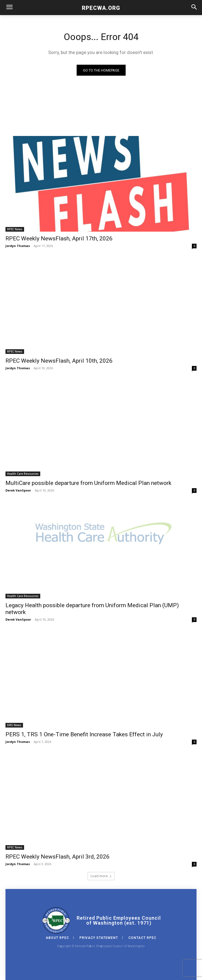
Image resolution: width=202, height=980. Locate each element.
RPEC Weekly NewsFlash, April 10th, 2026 (59, 361)
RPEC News (15, 229)
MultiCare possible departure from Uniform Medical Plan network (88, 483)
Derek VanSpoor (18, 490)
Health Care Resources (23, 474)
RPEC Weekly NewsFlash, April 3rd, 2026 (57, 857)
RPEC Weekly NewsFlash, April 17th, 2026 (59, 238)
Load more (101, 876)
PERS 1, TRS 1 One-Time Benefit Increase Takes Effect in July (84, 734)
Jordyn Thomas (18, 246)
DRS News (14, 725)
